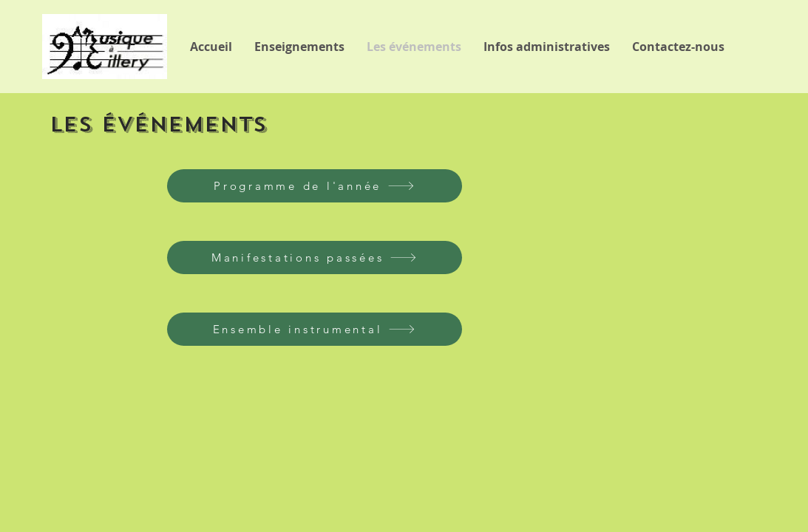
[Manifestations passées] (315, 258)
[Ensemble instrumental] (315, 329)
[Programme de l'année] (315, 186)
